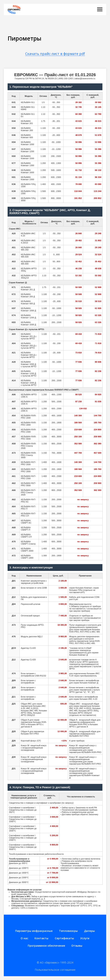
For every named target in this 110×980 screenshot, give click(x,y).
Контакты (41, 938)
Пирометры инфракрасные (34, 931)
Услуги (85, 938)
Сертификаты (64, 938)
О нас (24, 938)
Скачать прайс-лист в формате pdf (55, 54)
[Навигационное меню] (100, 9)
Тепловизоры (68, 931)
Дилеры (89, 931)
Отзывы (77, 946)
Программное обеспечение (46, 946)
